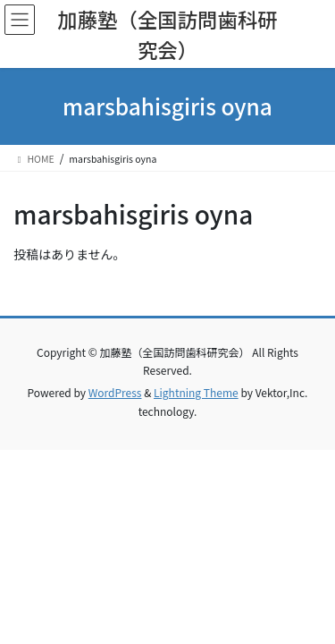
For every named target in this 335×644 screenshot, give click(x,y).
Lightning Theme (196, 392)
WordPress (115, 392)
